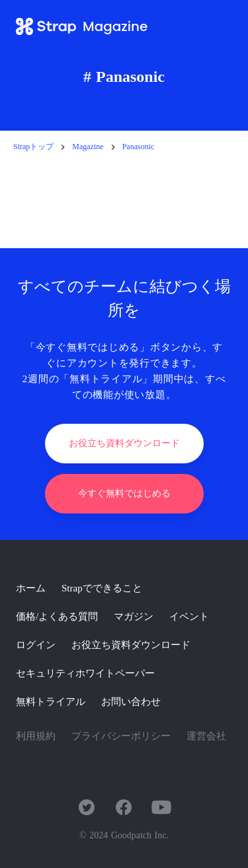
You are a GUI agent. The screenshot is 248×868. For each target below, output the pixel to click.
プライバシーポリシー (121, 736)
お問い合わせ (131, 702)
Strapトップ (33, 147)
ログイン (36, 645)
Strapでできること (102, 588)
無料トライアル (51, 702)
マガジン (134, 617)
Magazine (88, 147)
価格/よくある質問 (57, 617)
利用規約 (36, 736)
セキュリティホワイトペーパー (85, 673)
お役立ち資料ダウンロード (131, 645)
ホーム (31, 588)
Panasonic (139, 147)
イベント (189, 617)
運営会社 (206, 736)
